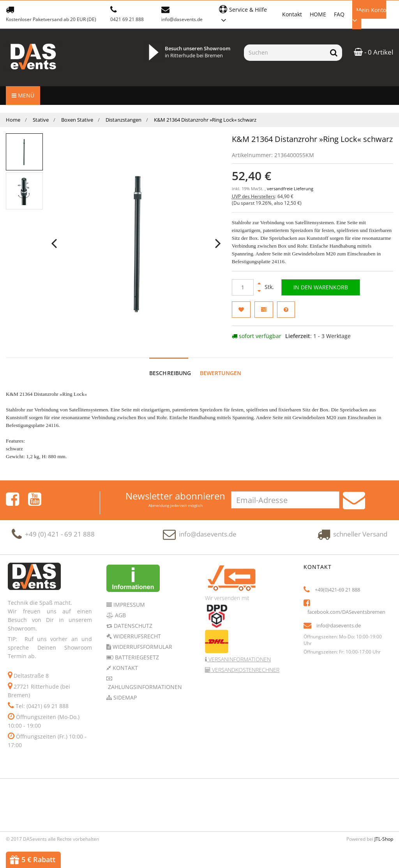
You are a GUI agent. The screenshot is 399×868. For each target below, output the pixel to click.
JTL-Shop (384, 839)
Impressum (128, 605)
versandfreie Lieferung (290, 189)
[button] (246, 14)
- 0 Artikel (373, 52)
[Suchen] (285, 53)
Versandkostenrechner (245, 670)
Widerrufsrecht (136, 636)
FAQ (339, 14)
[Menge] (243, 287)
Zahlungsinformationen (144, 687)
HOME (318, 14)
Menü (23, 95)
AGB (120, 615)
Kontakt (292, 14)
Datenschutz (132, 626)
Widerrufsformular (142, 647)
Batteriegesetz (136, 657)
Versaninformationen (239, 659)
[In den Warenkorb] (321, 287)
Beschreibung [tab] (170, 373)
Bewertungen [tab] (221, 373)
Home (13, 120)
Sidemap (124, 697)
